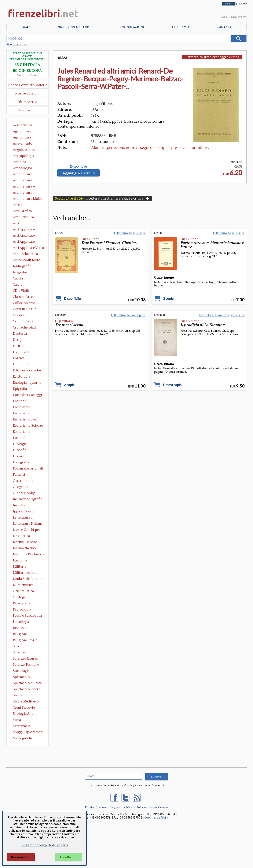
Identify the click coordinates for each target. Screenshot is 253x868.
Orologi (19, 597)
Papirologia (22, 609)
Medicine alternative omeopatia (21, 561)
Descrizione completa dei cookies (45, 845)
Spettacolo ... (23, 677)
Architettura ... (24, 174)
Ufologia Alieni (25, 714)
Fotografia (21, 462)
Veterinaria (21, 726)
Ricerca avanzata (17, 44)
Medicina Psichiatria (29, 554)
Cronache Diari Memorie (25, 328)
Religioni (20, 634)
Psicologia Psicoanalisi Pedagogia (22, 622)
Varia (17, 720)
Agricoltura (22, 131)
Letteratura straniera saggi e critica (212, 57)
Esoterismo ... (23, 407)
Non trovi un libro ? (75, 27)
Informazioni (132, 27)
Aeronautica (22, 125)
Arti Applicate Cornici (24, 236)
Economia (21, 364)
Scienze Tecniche (26, 665)
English (243, 4)
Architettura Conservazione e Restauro (25, 181)
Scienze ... (20, 652)
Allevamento (23, 144)
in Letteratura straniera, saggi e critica (102, 199)
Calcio (18, 285)
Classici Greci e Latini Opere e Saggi (28, 297)
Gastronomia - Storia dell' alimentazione (24, 481)
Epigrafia (20, 389)
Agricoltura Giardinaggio (23, 138)
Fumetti (19, 475)
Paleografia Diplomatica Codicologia (23, 604)
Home (25, 27)
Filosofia (20, 450)
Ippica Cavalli (23, 511)
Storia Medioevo (26, 701)
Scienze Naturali (26, 659)
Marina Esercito (25, 542)
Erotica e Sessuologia (22, 401)
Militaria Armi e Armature (25, 573)
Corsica (19, 315)
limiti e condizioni (27, 75)
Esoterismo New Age (26, 420)
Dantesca (20, 334)
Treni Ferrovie (24, 708)
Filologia (20, 444)
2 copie (69, 385)
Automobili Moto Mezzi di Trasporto (28, 260)
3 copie (168, 298)
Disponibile (78, 166)
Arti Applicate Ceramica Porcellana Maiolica (28, 230)
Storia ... (19, 695)
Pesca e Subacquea (27, 616)
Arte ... (18, 205)
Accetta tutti (68, 857)
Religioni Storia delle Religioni (25, 641)
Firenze (19, 456)
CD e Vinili (21, 291)
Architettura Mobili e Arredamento (28, 199)
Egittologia (22, 376)
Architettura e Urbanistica (24, 187)
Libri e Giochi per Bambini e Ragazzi (27, 530)
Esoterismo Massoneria (22, 414)
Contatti (225, 27)
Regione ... (21, 628)
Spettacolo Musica (27, 683)
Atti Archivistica (25, 254)
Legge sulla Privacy (123, 808)
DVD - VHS (22, 352)
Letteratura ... (23, 518)
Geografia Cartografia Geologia (22, 487)
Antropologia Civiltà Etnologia (26, 156)
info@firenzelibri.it (155, 818)
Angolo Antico (24, 150)
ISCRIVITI (157, 777)
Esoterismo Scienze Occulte (28, 426)
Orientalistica (23, 591)
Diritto (18, 346)
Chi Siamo (180, 27)
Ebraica (19, 358)
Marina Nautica (25, 548)
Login (224, 17)
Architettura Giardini (23, 193)
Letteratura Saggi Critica (130, 233)
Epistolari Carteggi (27, 395)
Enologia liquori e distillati (27, 383)
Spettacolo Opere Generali (27, 690)
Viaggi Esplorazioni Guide (28, 732)
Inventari (20, 505)
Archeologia (22, 168)
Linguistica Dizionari (21, 536)
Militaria (20, 567)
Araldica (19, 162)
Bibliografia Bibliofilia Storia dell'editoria (26, 267)
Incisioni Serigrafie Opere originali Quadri (27, 500)
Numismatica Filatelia (23, 585)
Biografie (20, 272)
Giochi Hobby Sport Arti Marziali (27, 493)
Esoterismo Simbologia (22, 432)
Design (18, 340)
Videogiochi (22, 738)
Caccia (18, 278)
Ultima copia (172, 385)
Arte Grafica (22, 211)
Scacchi (19, 646)
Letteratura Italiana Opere (28, 524)
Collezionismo (24, 303)
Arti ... (17, 223)
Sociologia (21, 671)
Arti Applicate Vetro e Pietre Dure (28, 248)
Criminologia (23, 321)
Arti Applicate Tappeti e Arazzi (25, 242)
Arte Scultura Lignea (23, 218)
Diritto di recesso (97, 808)
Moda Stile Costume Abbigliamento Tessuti (29, 579)
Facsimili (20, 438)
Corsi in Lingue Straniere (25, 309)
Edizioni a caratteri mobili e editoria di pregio (28, 371)
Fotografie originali (28, 468)
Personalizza (21, 857)
